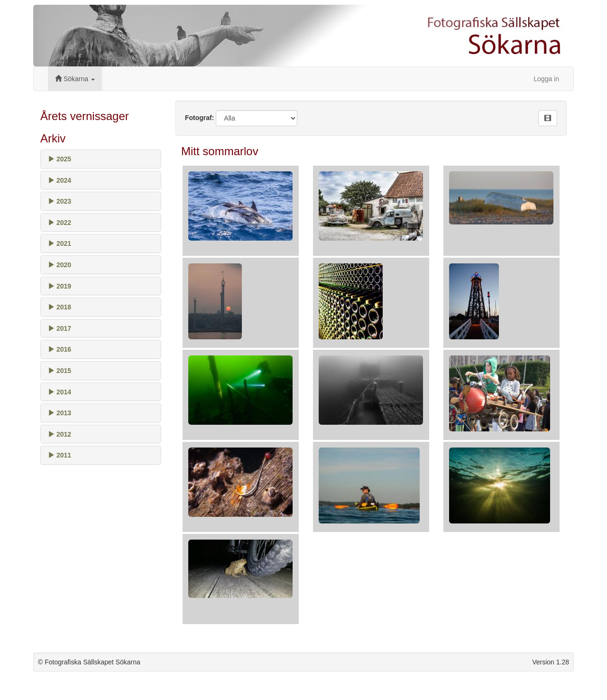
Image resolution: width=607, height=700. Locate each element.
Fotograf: (199, 118)
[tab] (101, 159)
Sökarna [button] (75, 79)
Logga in (546, 79)
